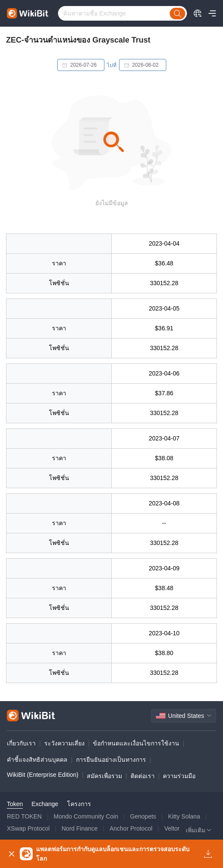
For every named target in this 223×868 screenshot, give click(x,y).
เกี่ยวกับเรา (21, 743)
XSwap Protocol (28, 828)
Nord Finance (79, 828)
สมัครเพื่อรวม (104, 776)
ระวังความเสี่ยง (64, 743)
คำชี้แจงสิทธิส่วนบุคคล (37, 760)
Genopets (143, 816)
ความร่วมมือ (179, 776)
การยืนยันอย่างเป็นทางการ (111, 760)
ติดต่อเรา (143, 776)
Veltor (172, 828)
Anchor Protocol (131, 828)
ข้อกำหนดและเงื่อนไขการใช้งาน (136, 743)
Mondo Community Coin (86, 816)
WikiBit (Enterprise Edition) (43, 775)
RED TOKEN (24, 816)
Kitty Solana (184, 816)
